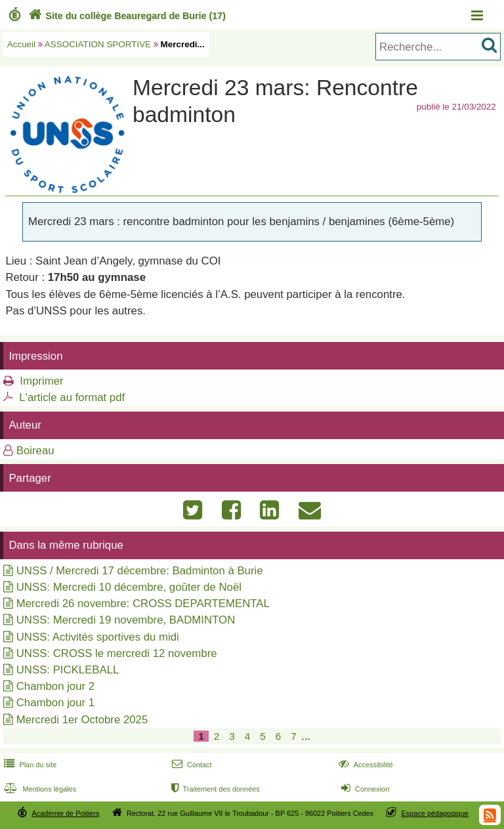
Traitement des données (214, 789)
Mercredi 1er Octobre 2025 (82, 720)
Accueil (21, 44)
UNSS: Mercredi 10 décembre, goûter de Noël (129, 587)
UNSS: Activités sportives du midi (98, 637)
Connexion (364, 789)
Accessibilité (365, 765)
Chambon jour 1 (55, 703)
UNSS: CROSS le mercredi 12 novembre (117, 653)
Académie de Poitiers (65, 813)
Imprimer (41, 381)
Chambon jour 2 (55, 686)
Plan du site (29, 765)
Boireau (35, 451)
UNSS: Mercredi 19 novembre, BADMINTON (126, 620)
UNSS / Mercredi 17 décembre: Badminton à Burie (140, 571)
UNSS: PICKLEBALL (68, 670)
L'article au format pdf (72, 397)
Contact (191, 765)
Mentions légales (39, 789)
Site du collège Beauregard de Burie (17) (126, 16)
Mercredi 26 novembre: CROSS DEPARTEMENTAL (143, 604)
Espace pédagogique (435, 813)
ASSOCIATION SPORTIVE (98, 44)
